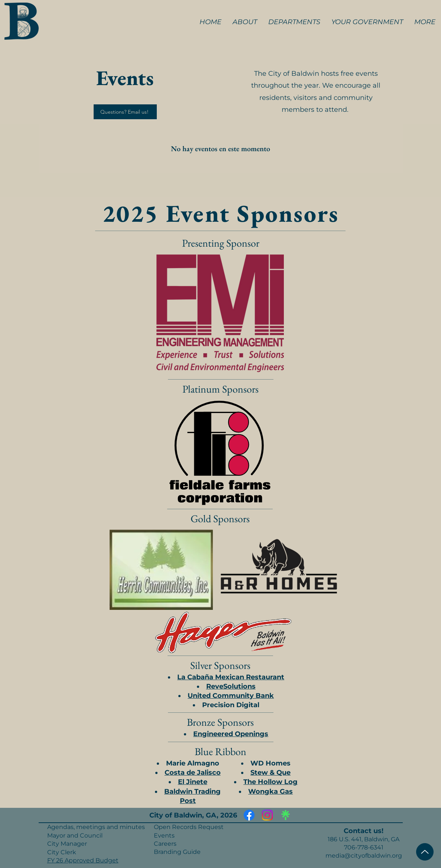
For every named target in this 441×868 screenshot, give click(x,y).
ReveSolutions (231, 686)
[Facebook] (249, 815)
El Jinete (193, 782)
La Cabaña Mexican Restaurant (231, 677)
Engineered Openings (231, 734)
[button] (245, 22)
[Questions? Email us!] (125, 112)
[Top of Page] (425, 852)
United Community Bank (231, 696)
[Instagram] (267, 815)
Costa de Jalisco (193, 773)
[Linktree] (286, 815)
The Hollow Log (270, 782)
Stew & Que (270, 773)
